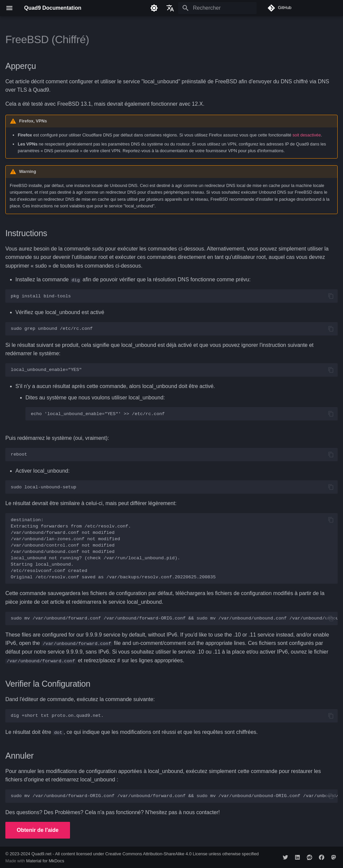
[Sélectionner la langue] (170, 8)
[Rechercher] (217, 8)
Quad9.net (42, 853)
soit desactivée (307, 135)
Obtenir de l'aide (38, 830)
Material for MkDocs (45, 860)
